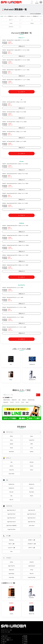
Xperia (32, 436)
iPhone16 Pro (6, 402)
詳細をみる (21, 46)
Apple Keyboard (32, 566)
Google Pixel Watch (11, 529)
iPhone (27, 402)
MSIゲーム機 (11, 544)
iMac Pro (11, 500)
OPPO (32, 444)
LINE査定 (26, 642)
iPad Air (32, 466)
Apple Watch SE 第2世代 (11, 526)
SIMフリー (11, 20)
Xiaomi (11, 448)
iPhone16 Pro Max (31, 400)
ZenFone (32, 452)
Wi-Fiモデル (11, 27)
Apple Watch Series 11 (11, 510)
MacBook (32, 488)
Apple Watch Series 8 (11, 522)
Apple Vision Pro (11, 566)
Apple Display (11, 574)
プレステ (12, 402)
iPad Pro (11, 466)
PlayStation (11, 540)
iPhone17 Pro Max (7, 400)
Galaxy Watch (32, 526)
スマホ (23, 402)
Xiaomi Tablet (11, 474)
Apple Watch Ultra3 (11, 514)
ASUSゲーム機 (32, 548)
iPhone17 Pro (14, 400)
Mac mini (11, 492)
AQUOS (11, 444)
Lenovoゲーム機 (11, 548)
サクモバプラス (5, 632)
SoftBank (32, 23)
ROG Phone (11, 452)
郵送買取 (25, 636)
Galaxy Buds (11, 577)
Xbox (11, 551)
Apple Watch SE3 (32, 510)
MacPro (32, 496)
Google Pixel (32, 440)
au (32, 20)
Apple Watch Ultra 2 (32, 518)
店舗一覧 (4, 642)
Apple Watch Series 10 (32, 514)
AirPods (11, 562)
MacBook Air (32, 484)
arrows (32, 448)
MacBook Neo (11, 484)
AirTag (32, 570)
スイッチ (17, 402)
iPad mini (32, 462)
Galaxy (11, 440)
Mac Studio (32, 492)
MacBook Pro (11, 488)
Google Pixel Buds (32, 577)
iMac (11, 496)
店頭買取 (25, 638)
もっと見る (21, 92)
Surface (32, 470)
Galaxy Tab (11, 470)
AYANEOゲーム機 (32, 544)
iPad (19, 400)
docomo (11, 23)
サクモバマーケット (6, 630)
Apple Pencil (11, 570)
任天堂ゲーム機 (32, 540)
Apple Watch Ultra (32, 522)
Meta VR (32, 574)
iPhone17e (24, 400)
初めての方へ (5, 636)
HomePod (32, 562)
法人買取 (25, 640)
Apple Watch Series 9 (11, 518)
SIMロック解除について (8, 640)
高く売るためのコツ (7, 638)
